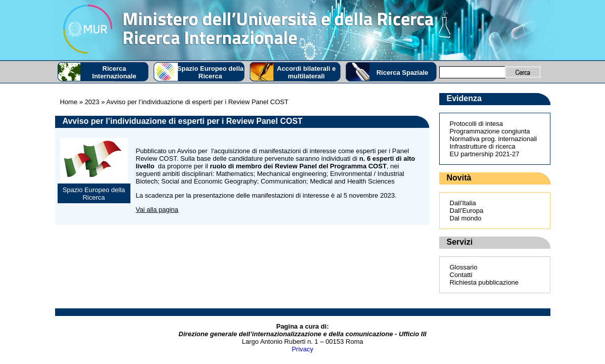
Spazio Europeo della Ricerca (210, 72)
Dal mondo (466, 218)
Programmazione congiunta (490, 131)
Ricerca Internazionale (114, 72)
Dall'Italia (463, 203)
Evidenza (464, 98)
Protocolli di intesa (477, 124)
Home (69, 102)
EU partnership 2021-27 (485, 154)
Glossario (464, 267)
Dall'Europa (467, 211)
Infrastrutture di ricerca (483, 146)
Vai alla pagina (157, 210)
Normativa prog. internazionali (494, 139)
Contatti (461, 275)
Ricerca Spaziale (403, 73)
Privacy (302, 349)
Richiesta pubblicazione (484, 282)
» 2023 (88, 102)
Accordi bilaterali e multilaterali (306, 72)
